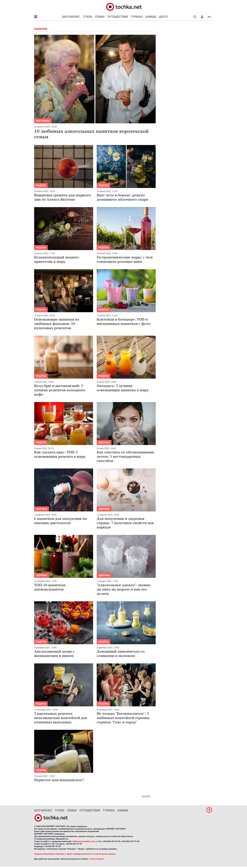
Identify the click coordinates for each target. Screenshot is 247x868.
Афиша (151, 17)
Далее (146, 796)
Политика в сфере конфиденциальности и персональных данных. (86, 854)
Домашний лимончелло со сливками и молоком (121, 653)
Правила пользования (44, 854)
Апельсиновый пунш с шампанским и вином (54, 653)
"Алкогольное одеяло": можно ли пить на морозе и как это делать (124, 589)
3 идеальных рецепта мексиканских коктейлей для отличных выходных (61, 718)
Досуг (164, 17)
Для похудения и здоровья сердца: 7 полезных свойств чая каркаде (125, 523)
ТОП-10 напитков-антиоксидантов (50, 587)
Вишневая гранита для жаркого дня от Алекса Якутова (62, 197)
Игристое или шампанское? (59, 780)
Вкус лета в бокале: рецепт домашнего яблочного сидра (122, 197)
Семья (100, 17)
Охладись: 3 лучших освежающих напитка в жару (123, 388)
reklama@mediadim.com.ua (85, 841)
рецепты (41, 185)
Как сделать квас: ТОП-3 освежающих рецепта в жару (60, 454)
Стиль (88, 17)
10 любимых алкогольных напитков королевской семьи (91, 134)
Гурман (137, 17)
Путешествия (118, 17)
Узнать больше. (97, 859)
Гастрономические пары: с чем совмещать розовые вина (125, 259)
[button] (202, 17)
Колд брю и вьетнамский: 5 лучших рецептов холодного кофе (60, 390)
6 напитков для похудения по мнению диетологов (61, 521)
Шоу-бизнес (71, 17)
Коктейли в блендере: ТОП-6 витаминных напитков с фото (124, 321)
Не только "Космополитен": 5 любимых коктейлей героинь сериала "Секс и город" (123, 718)
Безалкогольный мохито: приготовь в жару (57, 259)
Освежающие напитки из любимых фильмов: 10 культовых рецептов (57, 324)
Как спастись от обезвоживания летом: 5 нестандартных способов (125, 456)
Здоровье (104, 443)
